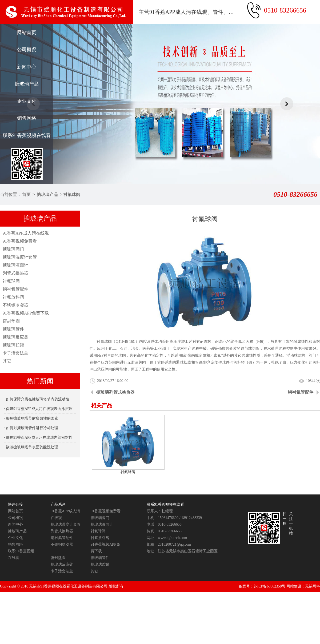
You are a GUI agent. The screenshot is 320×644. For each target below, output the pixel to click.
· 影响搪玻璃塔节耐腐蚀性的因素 (31, 418)
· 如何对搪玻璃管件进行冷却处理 (31, 428)
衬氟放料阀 (13, 297)
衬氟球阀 (72, 194)
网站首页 (27, 33)
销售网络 (27, 118)
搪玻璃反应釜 (15, 337)
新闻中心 (27, 67)
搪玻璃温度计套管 (20, 257)
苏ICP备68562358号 (270, 586)
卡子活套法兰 (15, 353)
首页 (26, 194)
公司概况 (27, 50)
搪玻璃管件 (13, 329)
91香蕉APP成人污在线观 (26, 233)
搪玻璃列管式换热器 (115, 392)
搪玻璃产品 (27, 84)
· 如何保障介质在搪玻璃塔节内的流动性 (37, 399)
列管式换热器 (15, 273)
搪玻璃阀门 (13, 249)
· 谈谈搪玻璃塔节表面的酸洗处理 (31, 447)
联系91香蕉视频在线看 (27, 135)
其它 (7, 361)
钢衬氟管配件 (15, 289)
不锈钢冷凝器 (15, 305)
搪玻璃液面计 (15, 265)
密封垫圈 (11, 321)
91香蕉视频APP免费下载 (26, 313)
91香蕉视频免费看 (20, 241)
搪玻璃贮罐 (13, 345)
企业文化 (27, 101)
